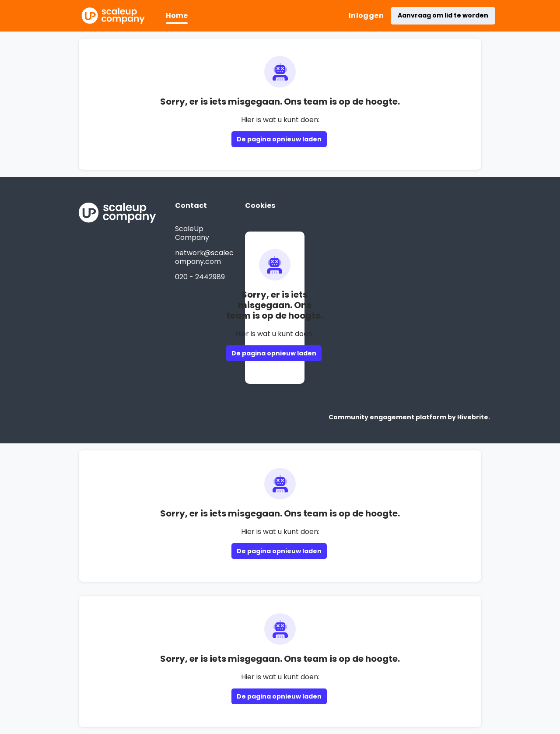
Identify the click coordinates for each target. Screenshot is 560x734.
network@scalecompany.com (204, 257)
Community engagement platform (387, 417)
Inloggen (366, 16)
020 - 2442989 (200, 277)
